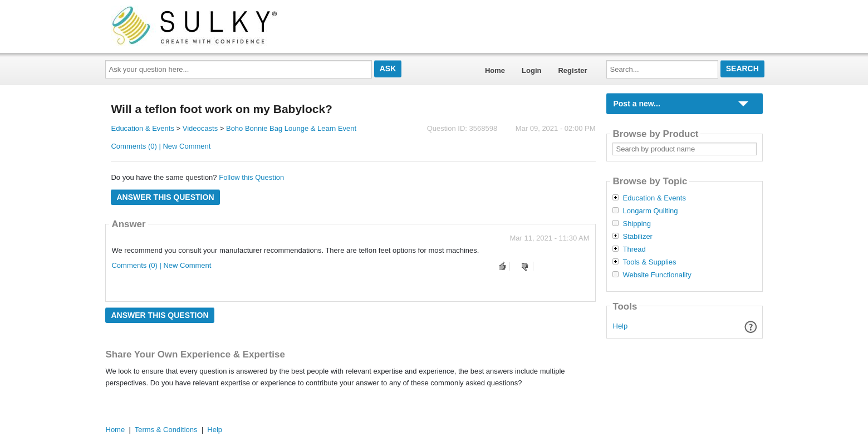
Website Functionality (657, 275)
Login (531, 70)
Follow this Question (251, 177)
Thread (634, 249)
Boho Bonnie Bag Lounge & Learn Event (291, 128)
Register (572, 70)
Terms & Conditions (166, 430)
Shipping (637, 224)
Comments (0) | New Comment (161, 146)
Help (621, 326)
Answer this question (165, 197)
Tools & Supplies (649, 262)
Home (495, 70)
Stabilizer (637, 237)
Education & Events (142, 128)
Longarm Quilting (650, 211)
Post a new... (636, 104)
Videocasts (200, 128)
